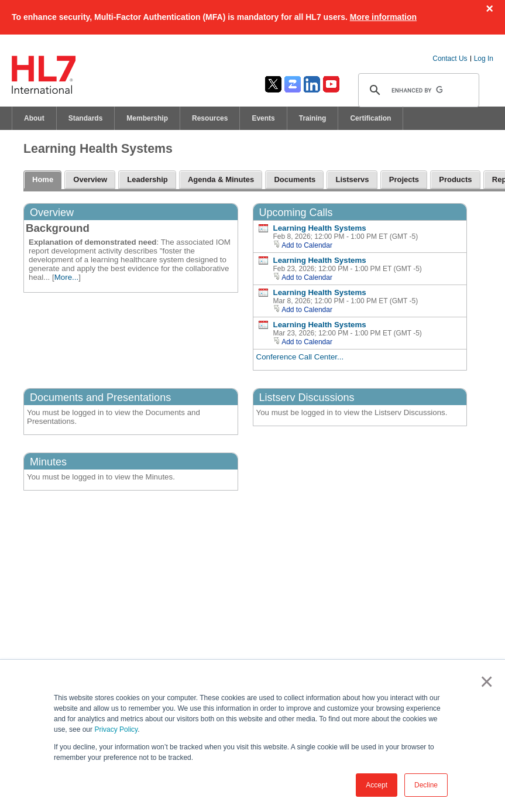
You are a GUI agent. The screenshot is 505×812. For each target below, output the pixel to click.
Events (263, 118)
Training (313, 118)
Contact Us (450, 59)
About (34, 118)
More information (383, 17)
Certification (370, 118)
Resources (210, 118)
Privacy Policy (116, 729)
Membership (147, 118)
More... (66, 277)
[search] (417, 90)
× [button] (484, 681)
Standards (86, 118)
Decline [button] (426, 785)
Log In (484, 59)
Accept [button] (377, 785)
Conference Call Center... (300, 357)
